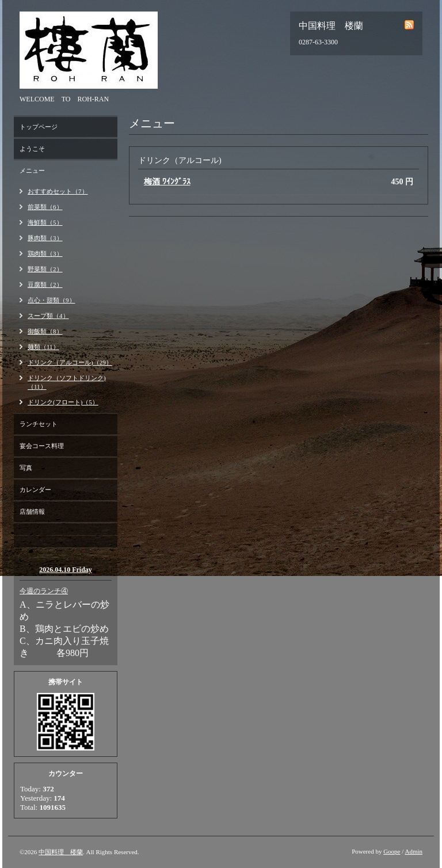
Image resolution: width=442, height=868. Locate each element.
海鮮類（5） (45, 222)
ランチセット (39, 424)
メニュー (32, 170)
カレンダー (35, 490)
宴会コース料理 (42, 446)
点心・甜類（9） (52, 300)
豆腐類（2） (45, 285)
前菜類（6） (45, 207)
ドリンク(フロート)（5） (63, 402)
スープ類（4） (48, 316)
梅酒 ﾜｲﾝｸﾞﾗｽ (167, 182)
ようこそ (32, 149)
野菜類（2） (45, 269)
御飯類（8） (45, 331)
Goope (392, 851)
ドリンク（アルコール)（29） (70, 362)
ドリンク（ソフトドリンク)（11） (67, 382)
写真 (26, 468)
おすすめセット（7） (58, 191)
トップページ (39, 127)
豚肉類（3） (45, 238)
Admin (414, 851)
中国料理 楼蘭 (61, 852)
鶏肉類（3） (45, 253)
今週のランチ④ (44, 591)
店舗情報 (32, 511)
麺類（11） (43, 347)
